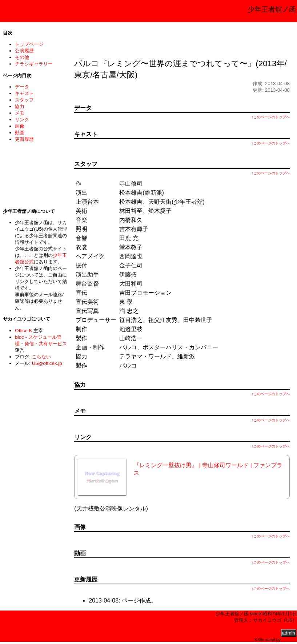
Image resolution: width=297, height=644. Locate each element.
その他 (22, 57)
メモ (20, 113)
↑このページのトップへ (271, 117)
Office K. (24, 331)
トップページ (29, 44)
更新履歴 (24, 139)
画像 (20, 126)
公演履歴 (24, 51)
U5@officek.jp (47, 363)
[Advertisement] (182, 38)
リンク (22, 120)
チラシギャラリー (34, 64)
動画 (20, 133)
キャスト (24, 93)
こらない (41, 357)
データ (22, 87)
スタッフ (24, 100)
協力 (20, 106)
